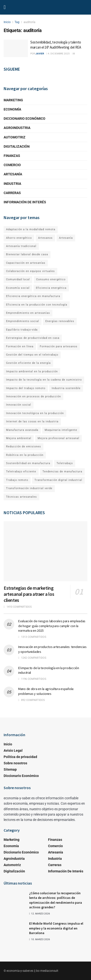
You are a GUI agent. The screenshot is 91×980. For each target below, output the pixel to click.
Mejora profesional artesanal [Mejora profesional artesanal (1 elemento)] (58, 438)
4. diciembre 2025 (58, 54)
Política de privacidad (20, 757)
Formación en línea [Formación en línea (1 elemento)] (20, 346)
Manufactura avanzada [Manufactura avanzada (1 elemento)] (22, 430)
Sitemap (10, 769)
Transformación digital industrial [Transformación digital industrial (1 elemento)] (58, 480)
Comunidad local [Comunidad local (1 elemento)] (18, 279)
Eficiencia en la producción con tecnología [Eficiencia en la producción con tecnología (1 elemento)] (37, 305)
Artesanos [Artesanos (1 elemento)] (45, 238)
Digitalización (17, 146)
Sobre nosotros (15, 763)
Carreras (12, 193)
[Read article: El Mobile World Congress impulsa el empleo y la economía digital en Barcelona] (15, 929)
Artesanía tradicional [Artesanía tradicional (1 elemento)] (21, 246)
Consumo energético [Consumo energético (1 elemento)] (51, 279)
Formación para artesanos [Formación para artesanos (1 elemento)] (59, 346)
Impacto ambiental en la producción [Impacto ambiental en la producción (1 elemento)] (32, 371)
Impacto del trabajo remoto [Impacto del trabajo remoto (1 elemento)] (26, 388)
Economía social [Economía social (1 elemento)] (18, 288)
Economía (12, 109)
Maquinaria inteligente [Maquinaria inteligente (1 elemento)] (61, 430)
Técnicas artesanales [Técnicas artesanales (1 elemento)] (21, 497)
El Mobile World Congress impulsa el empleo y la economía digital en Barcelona (56, 928)
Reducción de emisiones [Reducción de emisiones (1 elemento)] (24, 447)
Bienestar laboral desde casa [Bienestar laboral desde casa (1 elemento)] (27, 254)
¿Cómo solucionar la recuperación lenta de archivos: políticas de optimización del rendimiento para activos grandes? (56, 900)
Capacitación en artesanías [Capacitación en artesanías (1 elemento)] (26, 263)
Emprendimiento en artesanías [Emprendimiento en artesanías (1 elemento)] (28, 313)
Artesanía (13, 174)
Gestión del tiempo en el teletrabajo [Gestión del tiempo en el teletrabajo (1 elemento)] (32, 355)
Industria (12, 184)
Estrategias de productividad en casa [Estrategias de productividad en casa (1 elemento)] (33, 338)
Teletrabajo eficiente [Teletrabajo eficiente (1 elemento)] (21, 472)
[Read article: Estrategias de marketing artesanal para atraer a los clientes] (45, 551)
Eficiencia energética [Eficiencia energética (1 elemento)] (51, 288)
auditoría (29, 22)
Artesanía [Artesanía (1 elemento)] (66, 238)
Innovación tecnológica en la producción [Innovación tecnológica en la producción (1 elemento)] (35, 413)
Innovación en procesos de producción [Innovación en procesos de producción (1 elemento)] (33, 396)
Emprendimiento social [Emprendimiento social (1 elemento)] (23, 321)
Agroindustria (17, 128)
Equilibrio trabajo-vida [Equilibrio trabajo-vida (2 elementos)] (22, 330)
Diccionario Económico (25, 119)
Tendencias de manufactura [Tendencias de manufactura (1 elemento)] (62, 472)
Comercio (12, 165)
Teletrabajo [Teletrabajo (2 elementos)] (65, 463)
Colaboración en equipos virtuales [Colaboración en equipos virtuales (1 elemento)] (30, 271)
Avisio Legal (13, 750)
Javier (40, 54)
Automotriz (15, 137)
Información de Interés (25, 202)
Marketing (13, 100)
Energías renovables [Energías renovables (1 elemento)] (60, 321)
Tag (17, 22)
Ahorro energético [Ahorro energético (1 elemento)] (19, 238)
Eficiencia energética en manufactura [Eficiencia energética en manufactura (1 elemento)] (33, 296)
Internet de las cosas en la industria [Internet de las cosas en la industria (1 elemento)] (32, 422)
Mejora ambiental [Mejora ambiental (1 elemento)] (19, 438)
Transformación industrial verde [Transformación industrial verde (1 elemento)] (29, 488)
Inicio (7, 22)
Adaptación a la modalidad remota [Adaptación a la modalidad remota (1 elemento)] (31, 229)
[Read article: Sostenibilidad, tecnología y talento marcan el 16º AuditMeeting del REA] (16, 48)
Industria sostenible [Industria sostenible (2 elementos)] (66, 388)
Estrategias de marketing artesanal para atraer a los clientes (29, 594)
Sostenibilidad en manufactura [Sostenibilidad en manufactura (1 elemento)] (28, 463)
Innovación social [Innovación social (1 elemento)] (19, 405)
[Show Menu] (5, 7)
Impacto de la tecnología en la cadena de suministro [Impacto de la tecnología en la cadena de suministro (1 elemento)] (44, 380)
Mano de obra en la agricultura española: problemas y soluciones (46, 691)
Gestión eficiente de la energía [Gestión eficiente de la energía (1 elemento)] (28, 363)
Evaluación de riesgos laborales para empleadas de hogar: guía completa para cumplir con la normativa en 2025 (52, 626)
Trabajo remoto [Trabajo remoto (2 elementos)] (17, 480)
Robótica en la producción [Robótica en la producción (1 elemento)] (25, 455)
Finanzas (12, 156)
